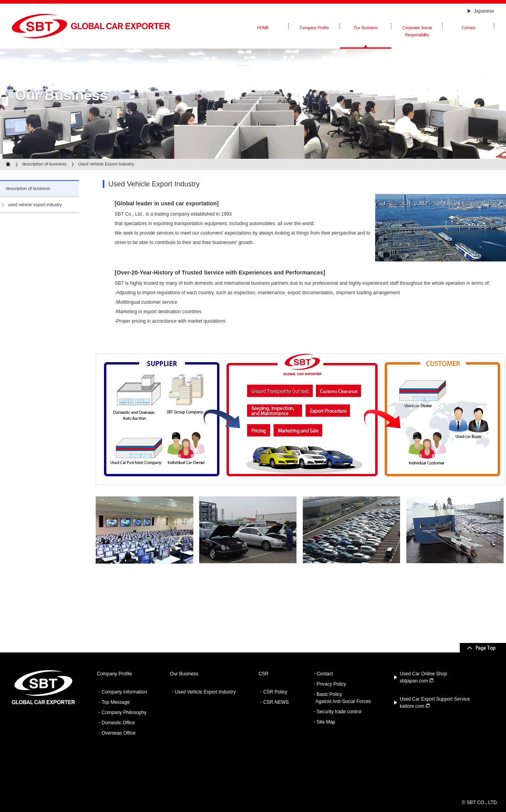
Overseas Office (119, 733)
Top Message (116, 702)
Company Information (124, 692)
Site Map (326, 722)
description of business (44, 164)
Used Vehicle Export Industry (205, 692)
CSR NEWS (276, 702)
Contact (325, 674)
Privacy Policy (331, 684)
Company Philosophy (124, 712)
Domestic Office (118, 723)
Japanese (484, 11)
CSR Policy (275, 692)
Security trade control (339, 712)
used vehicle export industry (35, 205)
